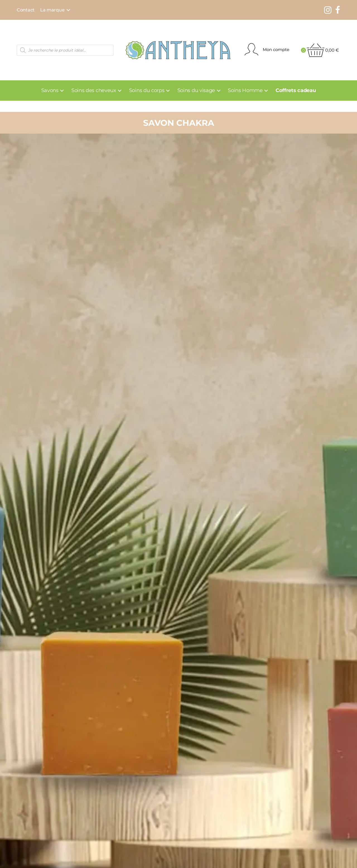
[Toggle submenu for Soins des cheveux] (120, 91)
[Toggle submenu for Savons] (62, 91)
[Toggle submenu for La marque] (68, 10)
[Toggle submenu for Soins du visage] (219, 91)
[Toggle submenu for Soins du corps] (168, 91)
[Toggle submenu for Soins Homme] (266, 91)
